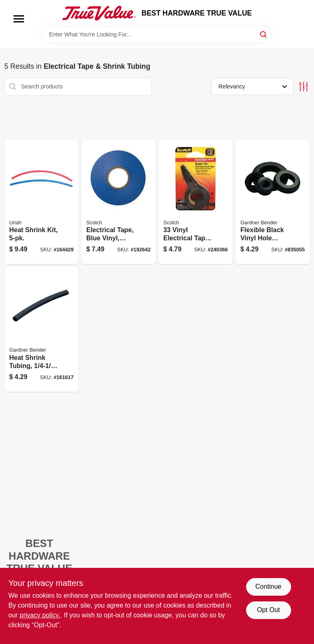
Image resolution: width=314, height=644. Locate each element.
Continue (268, 586)
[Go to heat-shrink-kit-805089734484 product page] (42, 202)
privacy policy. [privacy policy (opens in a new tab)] (40, 615)
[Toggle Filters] (304, 87)
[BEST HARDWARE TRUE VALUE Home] (99, 13)
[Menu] (19, 19)
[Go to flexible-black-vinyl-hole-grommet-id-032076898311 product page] (273, 202)
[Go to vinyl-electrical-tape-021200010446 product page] (196, 202)
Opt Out (268, 610)
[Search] (264, 34)
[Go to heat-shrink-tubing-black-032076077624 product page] (42, 329)
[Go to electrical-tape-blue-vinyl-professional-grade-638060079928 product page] (119, 202)
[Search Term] (157, 34)
